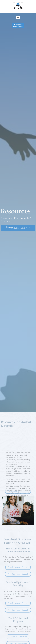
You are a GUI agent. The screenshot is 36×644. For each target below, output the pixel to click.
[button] (18, 17)
